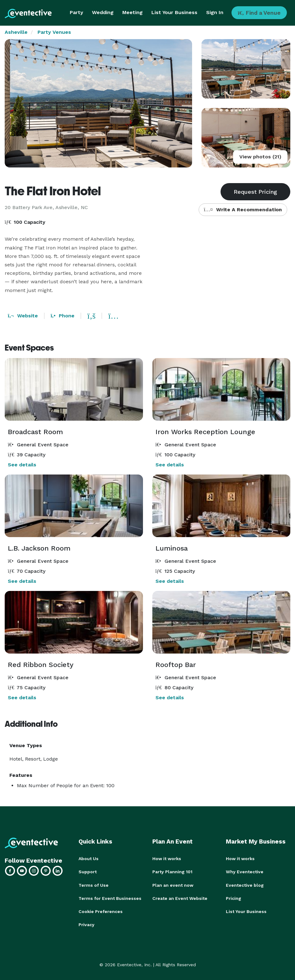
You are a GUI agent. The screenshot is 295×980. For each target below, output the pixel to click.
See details (22, 465)
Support (88, 872)
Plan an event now (173, 885)
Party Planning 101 (172, 872)
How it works (167, 859)
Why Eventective (245, 872)
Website (23, 316)
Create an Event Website (180, 898)
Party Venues (54, 32)
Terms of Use (94, 885)
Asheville (16, 32)
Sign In (215, 12)
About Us (89, 859)
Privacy (86, 924)
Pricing (234, 898)
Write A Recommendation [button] (243, 210)
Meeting (132, 12)
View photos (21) (260, 157)
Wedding (103, 12)
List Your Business (174, 12)
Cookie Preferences (101, 911)
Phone (63, 316)
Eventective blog (245, 885)
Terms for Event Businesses (110, 898)
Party (76, 12)
